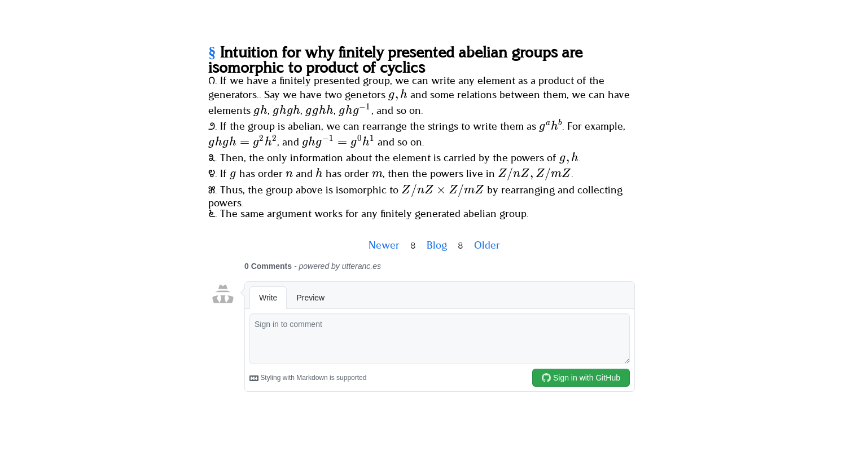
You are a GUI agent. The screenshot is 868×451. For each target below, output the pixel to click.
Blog (437, 246)
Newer (384, 246)
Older (487, 246)
